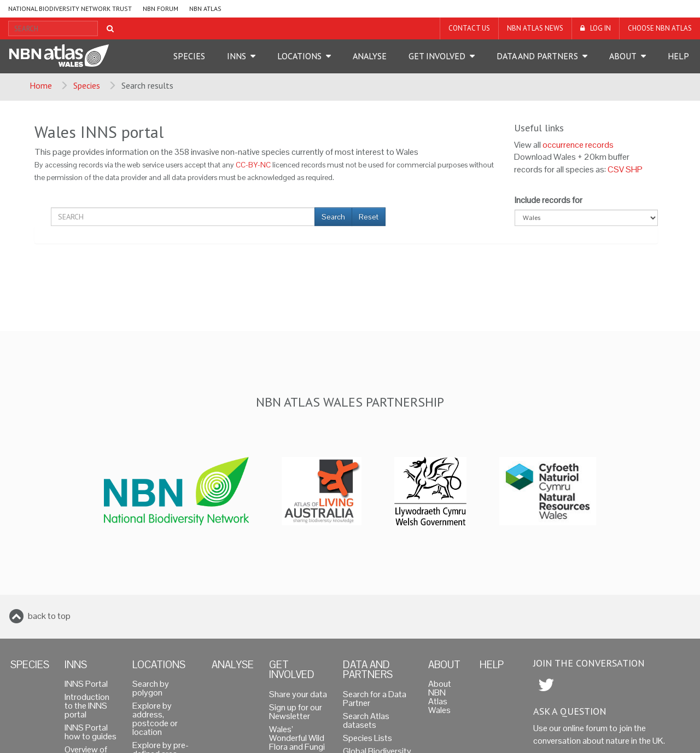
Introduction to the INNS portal (87, 706)
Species (189, 56)
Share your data (298, 694)
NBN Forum (161, 8)
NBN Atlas (205, 8)
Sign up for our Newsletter (296, 712)
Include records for (549, 200)
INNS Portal (86, 684)
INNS (237, 56)
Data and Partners (537, 56)
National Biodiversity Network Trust (70, 8)
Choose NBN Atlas (660, 28)
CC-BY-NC (253, 165)
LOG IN (600, 28)
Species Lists (367, 738)
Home (41, 85)
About (623, 56)
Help (678, 56)
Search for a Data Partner (375, 699)
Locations (299, 56)
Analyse (370, 56)
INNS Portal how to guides (91, 732)
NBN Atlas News (535, 28)
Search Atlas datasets (366, 720)
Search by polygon (151, 688)
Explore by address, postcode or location (155, 719)
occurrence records (578, 145)
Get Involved (437, 56)
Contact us (469, 28)
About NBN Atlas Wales (440, 697)
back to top (49, 616)
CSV (616, 169)
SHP (634, 169)
